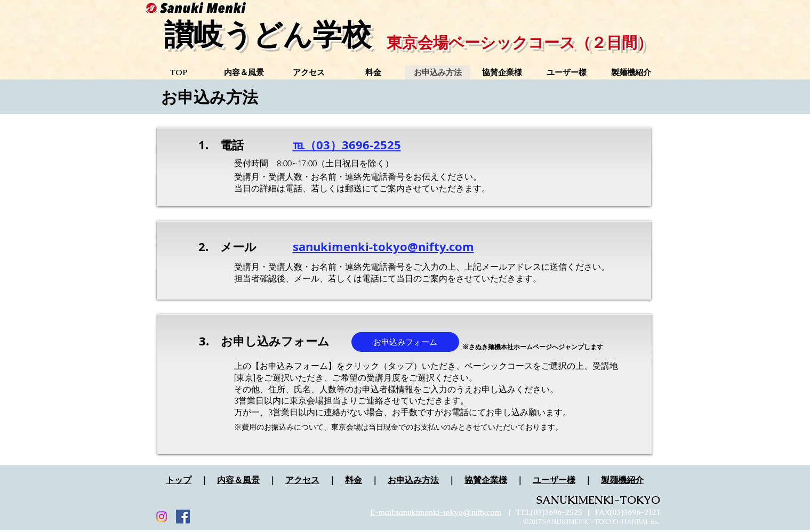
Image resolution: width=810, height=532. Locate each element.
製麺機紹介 (622, 480)
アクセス (302, 480)
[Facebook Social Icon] (183, 517)
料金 (354, 480)
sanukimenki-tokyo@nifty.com (448, 512)
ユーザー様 (554, 480)
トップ (179, 480)
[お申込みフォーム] (405, 342)
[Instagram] (162, 517)
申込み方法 (418, 480)
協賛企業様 (486, 480)
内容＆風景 (238, 480)
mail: (387, 512)
